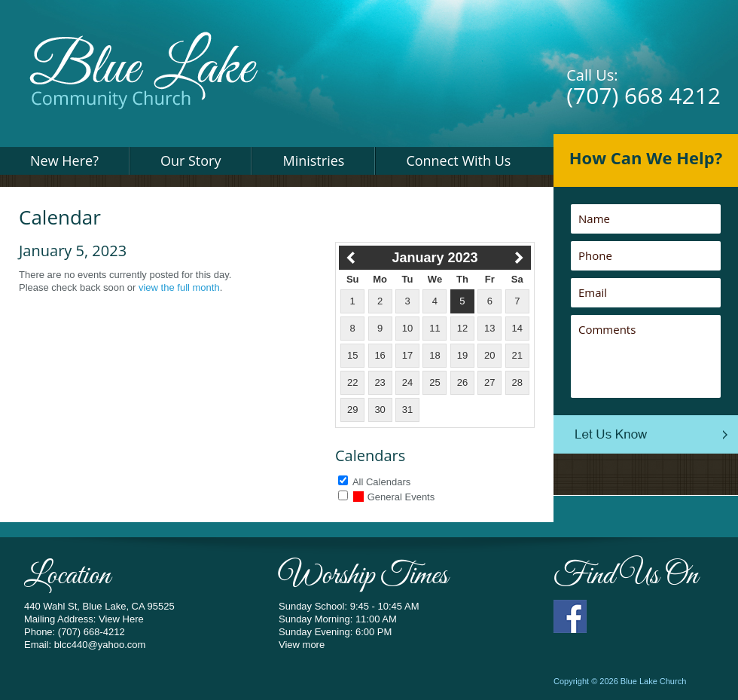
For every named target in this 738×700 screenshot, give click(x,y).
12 (462, 328)
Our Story (191, 160)
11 (435, 328)
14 (517, 328)
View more (302, 645)
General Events (394, 497)
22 (352, 382)
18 (435, 355)
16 (380, 355)
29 (352, 410)
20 (489, 355)
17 (407, 355)
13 (489, 328)
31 (407, 410)
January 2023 (435, 258)
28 (517, 382)
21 (517, 355)
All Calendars (381, 482)
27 (489, 382)
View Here (121, 619)
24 (407, 382)
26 (462, 382)
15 (352, 355)
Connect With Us (458, 160)
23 (380, 382)
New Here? (64, 160)
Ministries (313, 160)
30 (380, 410)
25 (435, 382)
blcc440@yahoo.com (100, 645)
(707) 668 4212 (643, 95)
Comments (646, 356)
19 (462, 355)
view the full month (179, 287)
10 (407, 328)
